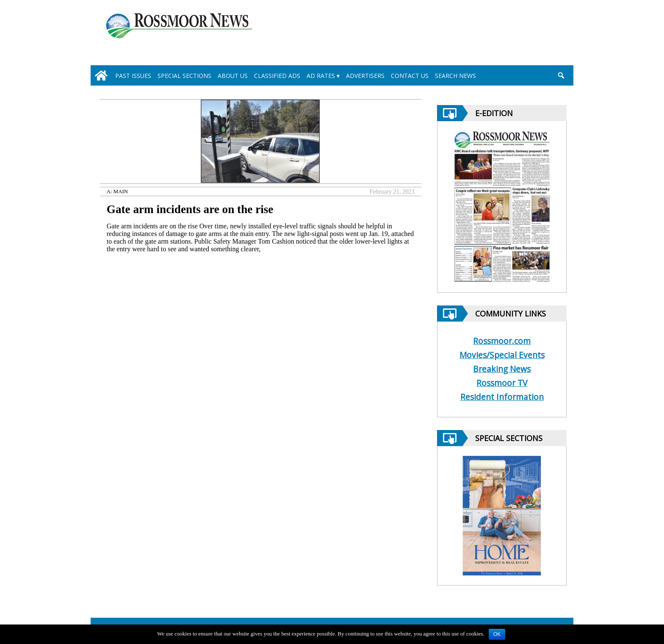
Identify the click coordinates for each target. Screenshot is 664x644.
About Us (233, 76)
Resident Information (502, 397)
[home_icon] (101, 75)
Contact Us (410, 76)
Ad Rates (321, 76)
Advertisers (365, 76)
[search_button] (561, 75)
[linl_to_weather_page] (532, 34)
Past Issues (133, 76)
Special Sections (184, 76)
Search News (455, 76)
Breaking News (502, 369)
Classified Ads (277, 76)
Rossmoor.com (502, 341)
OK (497, 634)
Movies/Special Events (502, 355)
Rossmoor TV (502, 383)
